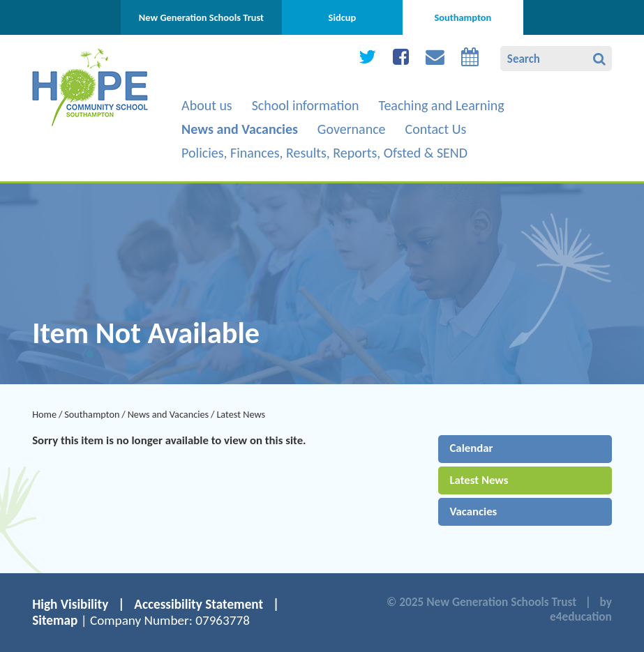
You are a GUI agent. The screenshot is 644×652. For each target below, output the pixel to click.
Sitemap (55, 620)
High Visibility (70, 604)
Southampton (92, 414)
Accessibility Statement (199, 604)
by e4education (581, 609)
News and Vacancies (169, 414)
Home (44, 414)
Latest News (241, 414)
